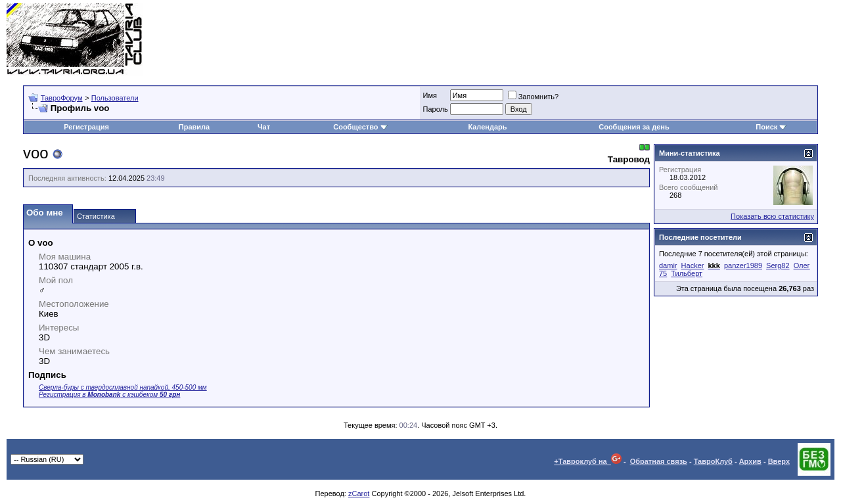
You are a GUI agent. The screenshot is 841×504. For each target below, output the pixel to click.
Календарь (487, 127)
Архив (750, 461)
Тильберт (687, 273)
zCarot (359, 493)
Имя (430, 95)
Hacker (693, 265)
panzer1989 (743, 265)
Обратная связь (659, 461)
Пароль (436, 109)
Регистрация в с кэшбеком (109, 395)
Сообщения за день (634, 127)
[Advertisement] (595, 39)
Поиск (771, 127)
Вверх (779, 461)
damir (668, 265)
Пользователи (115, 98)
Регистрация (86, 127)
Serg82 (778, 265)
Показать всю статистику (772, 216)
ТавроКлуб (713, 461)
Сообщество (360, 127)
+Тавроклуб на (588, 461)
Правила (194, 127)
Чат (264, 127)
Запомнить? (534, 97)
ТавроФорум (62, 98)
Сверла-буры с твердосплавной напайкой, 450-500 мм (123, 387)
